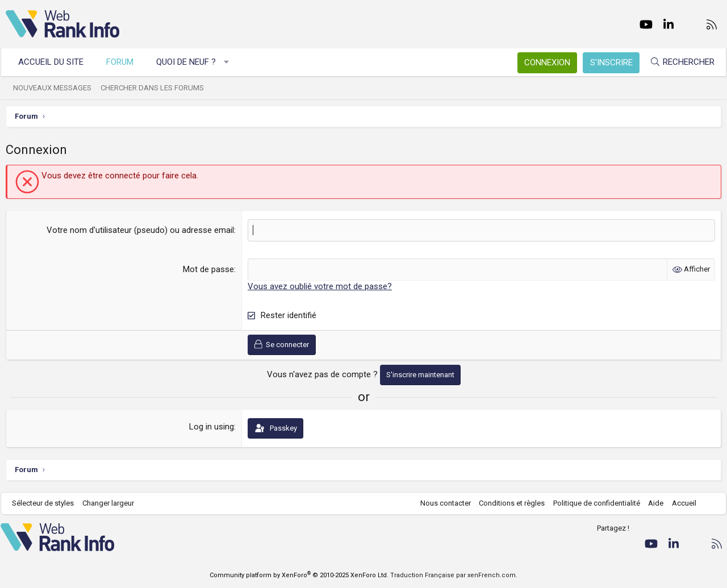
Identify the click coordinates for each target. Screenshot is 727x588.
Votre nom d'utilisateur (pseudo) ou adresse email (140, 230)
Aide (651, 503)
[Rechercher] (677, 62)
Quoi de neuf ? (191, 62)
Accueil (679, 503)
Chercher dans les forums (157, 88)
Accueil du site (56, 62)
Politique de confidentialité (592, 503)
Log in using (212, 427)
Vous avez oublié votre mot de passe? (320, 286)
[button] (231, 62)
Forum (125, 62)
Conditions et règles (507, 503)
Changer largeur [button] (113, 503)
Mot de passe (208, 269)
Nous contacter (440, 503)
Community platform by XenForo (299, 575)
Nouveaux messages (57, 88)
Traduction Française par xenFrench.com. (454, 575)
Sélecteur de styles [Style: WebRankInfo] (48, 503)
